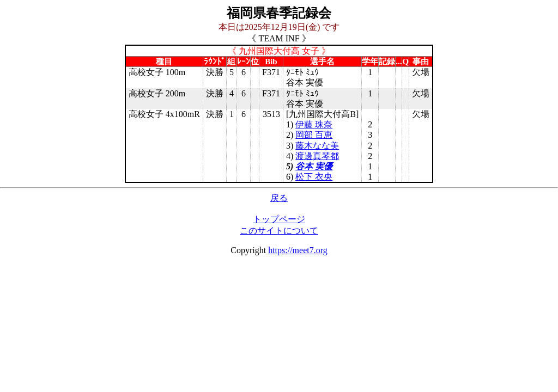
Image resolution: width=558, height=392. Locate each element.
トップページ (279, 219)
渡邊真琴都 (317, 156)
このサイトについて (279, 231)
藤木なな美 (317, 146)
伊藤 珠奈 (314, 124)
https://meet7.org (298, 250)
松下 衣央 (314, 177)
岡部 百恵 (314, 135)
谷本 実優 (314, 166)
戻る (279, 198)
